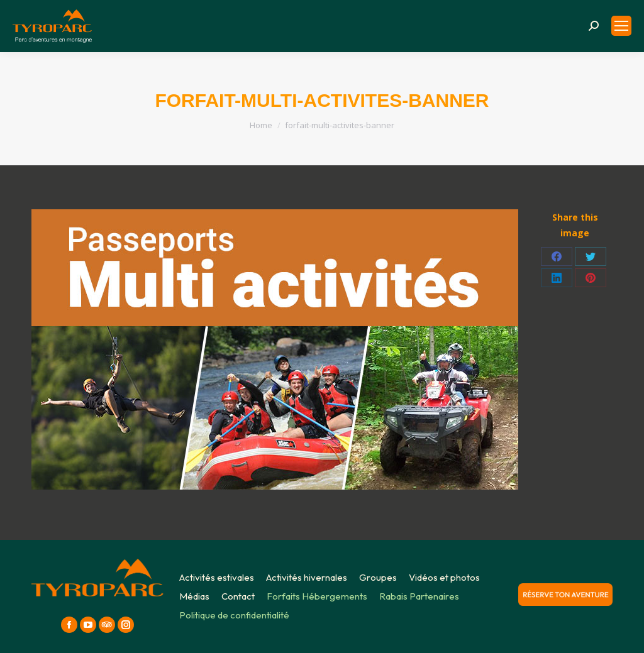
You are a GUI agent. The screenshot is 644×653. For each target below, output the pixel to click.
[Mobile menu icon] (621, 26)
